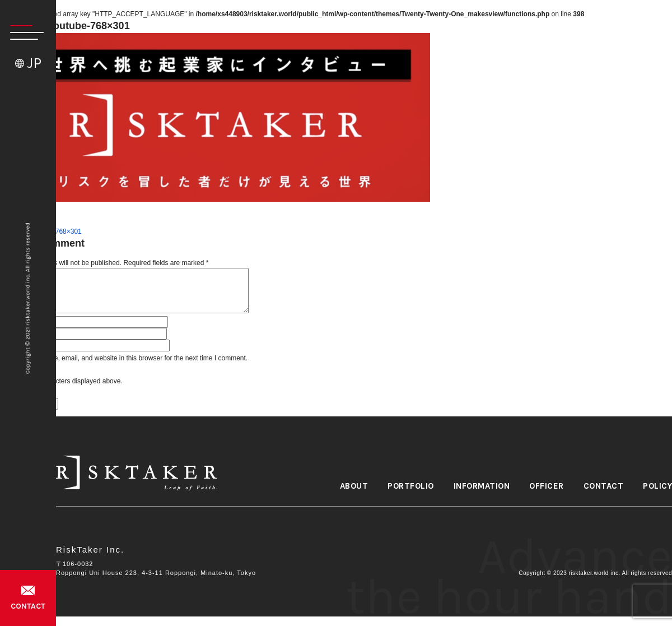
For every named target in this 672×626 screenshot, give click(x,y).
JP (34, 63)
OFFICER (547, 486)
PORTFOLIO (411, 486)
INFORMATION (482, 486)
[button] (22, 33)
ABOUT (354, 486)
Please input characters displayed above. (61, 381)
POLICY (657, 486)
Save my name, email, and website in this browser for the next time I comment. (130, 358)
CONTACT (28, 606)
